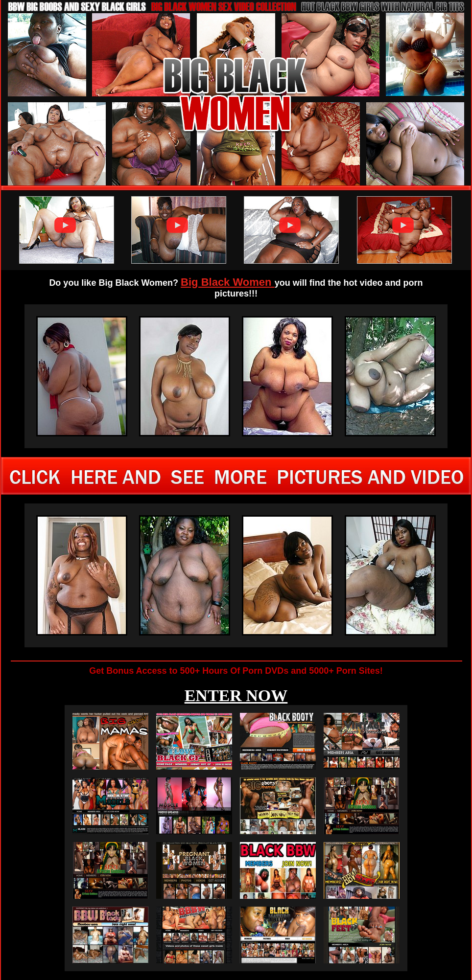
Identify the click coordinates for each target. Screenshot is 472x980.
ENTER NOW (236, 695)
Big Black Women (228, 282)
